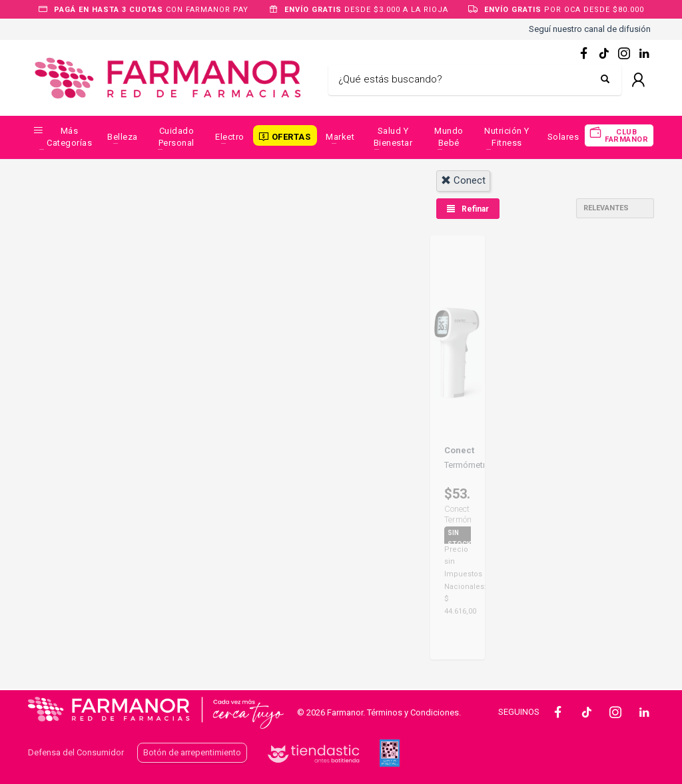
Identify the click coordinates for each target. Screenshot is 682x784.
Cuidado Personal (176, 137)
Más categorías (69, 137)
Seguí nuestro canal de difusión (590, 29)
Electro (230, 137)
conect (463, 180)
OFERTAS (291, 137)
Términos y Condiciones (413, 712)
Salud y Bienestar (393, 137)
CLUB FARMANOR (626, 136)
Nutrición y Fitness (507, 137)
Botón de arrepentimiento (192, 752)
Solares (563, 137)
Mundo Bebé (449, 137)
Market (340, 137)
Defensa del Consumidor (76, 752)
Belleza (123, 137)
